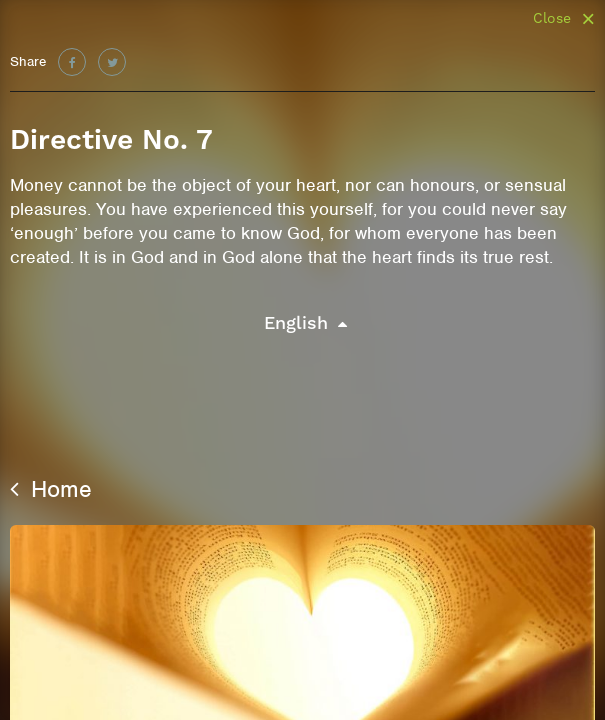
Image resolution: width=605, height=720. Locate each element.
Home (51, 489)
